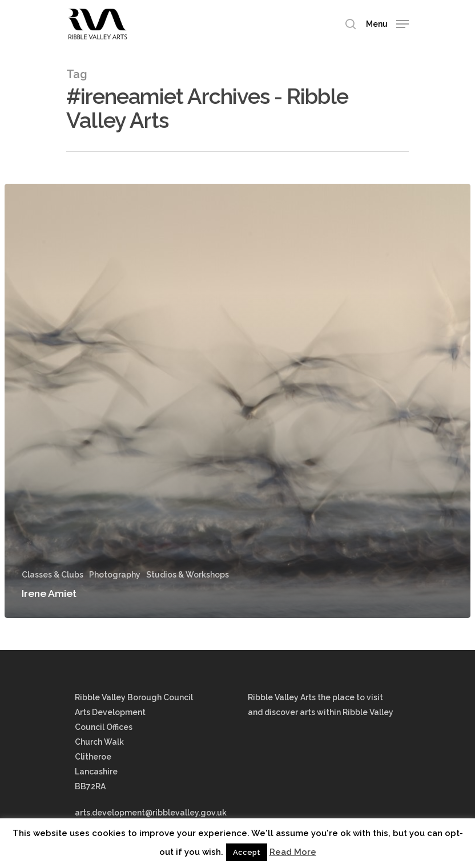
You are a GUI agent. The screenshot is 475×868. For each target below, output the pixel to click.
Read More (293, 852)
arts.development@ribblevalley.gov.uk (151, 813)
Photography (115, 575)
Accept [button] (247, 852)
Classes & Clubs (53, 575)
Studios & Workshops (188, 575)
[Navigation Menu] (387, 23)
